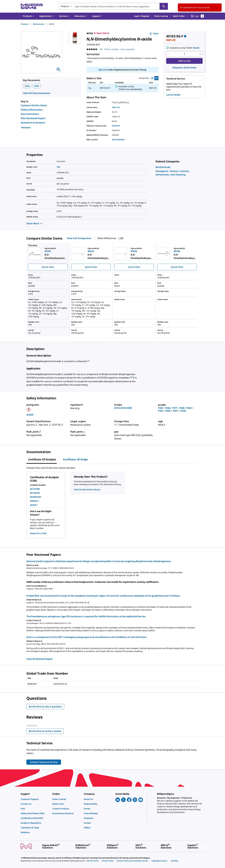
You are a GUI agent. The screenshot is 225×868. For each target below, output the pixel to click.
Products (24, 24)
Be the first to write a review (46, 732)
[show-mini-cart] (197, 16)
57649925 (116, 126)
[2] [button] (131, 377)
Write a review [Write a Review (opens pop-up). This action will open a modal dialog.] (111, 49)
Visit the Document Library (87, 489)
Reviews (26, 127)
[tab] (27, 24)
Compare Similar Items (34, 105)
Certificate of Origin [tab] (75, 459)
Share (154, 33)
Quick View (48, 267)
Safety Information (32, 110)
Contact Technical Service (44, 762)
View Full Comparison (79, 238)
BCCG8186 (35, 493)
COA (27, 86)
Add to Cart (184, 61)
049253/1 (34, 501)
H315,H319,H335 (123, 408)
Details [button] (196, 48)
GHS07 (30, 415)
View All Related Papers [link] (39, 659)
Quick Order (179, 16)
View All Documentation (37, 93)
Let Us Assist (173, 95)
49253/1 (34, 505)
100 (58, 167)
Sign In (102, 70)
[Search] (164, 6)
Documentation (30, 114)
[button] (142, 16)
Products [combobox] (65, 6)
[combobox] (113, 6)
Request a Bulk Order (184, 68)
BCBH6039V (36, 497)
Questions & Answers (33, 123)
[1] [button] (88, 361)
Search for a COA (38, 533)
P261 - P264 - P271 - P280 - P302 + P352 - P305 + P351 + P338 (176, 409)
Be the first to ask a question (45, 706)
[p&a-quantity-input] (184, 54)
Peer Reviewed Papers (33, 118)
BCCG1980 (35, 489)
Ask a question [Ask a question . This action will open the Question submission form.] (128, 49)
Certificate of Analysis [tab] (42, 459)
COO (37, 86)
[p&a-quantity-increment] (200, 54)
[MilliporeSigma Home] (32, 6)
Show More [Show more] (34, 223)
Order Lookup (161, 16)
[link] (163, 167)
